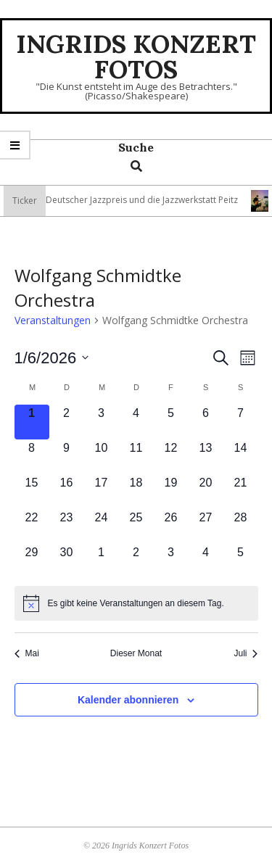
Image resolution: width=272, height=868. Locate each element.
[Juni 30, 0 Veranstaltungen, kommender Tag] (67, 561)
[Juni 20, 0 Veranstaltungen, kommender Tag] (206, 492)
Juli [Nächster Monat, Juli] (246, 653)
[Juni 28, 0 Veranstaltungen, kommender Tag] (241, 526)
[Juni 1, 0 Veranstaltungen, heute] (32, 422)
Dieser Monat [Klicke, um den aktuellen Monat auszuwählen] (136, 653)
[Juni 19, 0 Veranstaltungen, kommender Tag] (171, 492)
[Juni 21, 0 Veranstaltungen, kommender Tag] (241, 492)
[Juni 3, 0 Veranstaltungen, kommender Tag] (102, 422)
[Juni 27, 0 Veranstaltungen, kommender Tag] (206, 526)
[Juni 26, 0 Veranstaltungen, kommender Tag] (171, 526)
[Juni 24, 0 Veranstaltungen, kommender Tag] (102, 526)
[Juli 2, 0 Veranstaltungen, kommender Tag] (136, 561)
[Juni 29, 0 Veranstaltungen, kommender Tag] (32, 561)
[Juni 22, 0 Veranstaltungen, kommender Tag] (32, 526)
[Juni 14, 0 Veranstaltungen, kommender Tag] (241, 457)
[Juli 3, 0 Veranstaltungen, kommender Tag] (171, 561)
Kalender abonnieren (128, 700)
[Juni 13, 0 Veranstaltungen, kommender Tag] (206, 457)
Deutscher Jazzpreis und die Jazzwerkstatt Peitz (153, 200)
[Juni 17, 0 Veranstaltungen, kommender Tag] (102, 492)
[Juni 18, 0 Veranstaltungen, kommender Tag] (136, 492)
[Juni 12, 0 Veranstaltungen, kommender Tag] (171, 457)
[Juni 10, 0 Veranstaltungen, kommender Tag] (102, 457)
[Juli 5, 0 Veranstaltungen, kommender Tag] (241, 561)
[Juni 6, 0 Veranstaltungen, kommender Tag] (206, 422)
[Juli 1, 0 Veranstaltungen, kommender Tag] (102, 561)
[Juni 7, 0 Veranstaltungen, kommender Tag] (241, 422)
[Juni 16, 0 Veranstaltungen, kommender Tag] (67, 492)
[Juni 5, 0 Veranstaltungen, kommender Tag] (171, 422)
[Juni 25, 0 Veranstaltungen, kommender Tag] (136, 526)
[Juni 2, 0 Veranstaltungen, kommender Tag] (67, 422)
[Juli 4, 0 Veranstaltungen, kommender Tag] (206, 561)
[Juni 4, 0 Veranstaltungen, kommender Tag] (136, 422)
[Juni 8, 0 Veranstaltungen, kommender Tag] (32, 457)
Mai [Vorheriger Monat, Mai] (27, 653)
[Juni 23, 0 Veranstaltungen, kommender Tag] (67, 526)
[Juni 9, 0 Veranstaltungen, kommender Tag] (67, 457)
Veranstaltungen (53, 320)
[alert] (136, 603)
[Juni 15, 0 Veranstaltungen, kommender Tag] (32, 492)
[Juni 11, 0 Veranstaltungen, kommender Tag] (136, 457)
